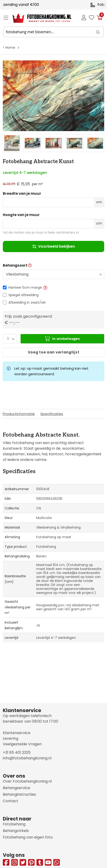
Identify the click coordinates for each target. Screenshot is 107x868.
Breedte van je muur (22, 194)
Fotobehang (14, 824)
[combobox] (53, 32)
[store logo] (38, 18)
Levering (11, 738)
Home (10, 48)
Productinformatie (19, 414)
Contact (11, 801)
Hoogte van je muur (21, 215)
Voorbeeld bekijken (54, 246)
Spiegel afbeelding (23, 295)
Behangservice (16, 788)
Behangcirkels (16, 831)
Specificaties (52, 414)
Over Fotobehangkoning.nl (27, 781)
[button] (45, 287)
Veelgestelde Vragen (22, 744)
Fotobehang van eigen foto (28, 837)
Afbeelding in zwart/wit (27, 302)
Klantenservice (17, 733)
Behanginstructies (19, 794)
